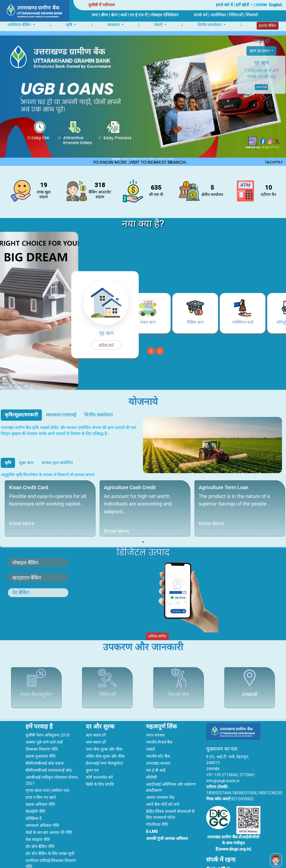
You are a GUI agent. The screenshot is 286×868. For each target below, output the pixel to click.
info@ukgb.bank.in (223, 767)
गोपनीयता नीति (157, 810)
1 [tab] (143, 541)
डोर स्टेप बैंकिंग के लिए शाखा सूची (50, 839)
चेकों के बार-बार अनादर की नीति (49, 818)
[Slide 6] (161, 158)
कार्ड (124, 15)
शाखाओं (250, 691)
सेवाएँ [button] (159, 24)
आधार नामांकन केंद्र (160, 783)
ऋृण (114, 15)
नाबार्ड (150, 735)
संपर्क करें (201, 15)
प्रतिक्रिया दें (34, 804)
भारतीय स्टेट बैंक (158, 742)
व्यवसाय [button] (114, 24)
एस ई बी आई (156, 756)
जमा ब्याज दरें (96, 728)
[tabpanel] (48, 507)
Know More (19, 522)
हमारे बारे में (224, 5)
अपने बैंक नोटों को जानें (163, 790)
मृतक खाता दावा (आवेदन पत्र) (48, 776)
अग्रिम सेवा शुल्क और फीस (105, 742)
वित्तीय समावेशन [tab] (99, 414)
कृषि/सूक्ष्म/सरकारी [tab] (21, 414)
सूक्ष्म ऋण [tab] (26, 462)
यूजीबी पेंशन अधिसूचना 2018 (48, 721)
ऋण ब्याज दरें (96, 721)
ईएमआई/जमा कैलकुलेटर (104, 749)
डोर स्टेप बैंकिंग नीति (40, 832)
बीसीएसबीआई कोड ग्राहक (45, 749)
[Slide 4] (143, 158)
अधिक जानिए (157, 635)
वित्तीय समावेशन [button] (210, 24)
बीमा (104, 15)
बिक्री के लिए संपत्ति (100, 770)
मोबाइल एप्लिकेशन (164, 15)
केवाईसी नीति (35, 797)
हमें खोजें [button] (243, 5)
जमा (95, 15)
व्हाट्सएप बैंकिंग (27, 577)
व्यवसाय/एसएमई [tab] (61, 414)
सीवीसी (151, 763)
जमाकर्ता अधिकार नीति (42, 811)
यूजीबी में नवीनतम (102, 5)
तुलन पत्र (92, 756)
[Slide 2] (125, 158)
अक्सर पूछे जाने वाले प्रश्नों (44, 728)
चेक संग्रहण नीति (38, 825)
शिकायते (252, 15)
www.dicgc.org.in (235, 835)
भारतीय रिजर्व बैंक (159, 728)
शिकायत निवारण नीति (42, 735)
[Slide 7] (170, 158)
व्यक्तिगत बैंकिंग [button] (20, 24)
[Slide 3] (134, 158)
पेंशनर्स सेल (178, 691)
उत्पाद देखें (261, 87)
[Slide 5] (152, 158)
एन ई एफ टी (139, 15)
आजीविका (218, 15)
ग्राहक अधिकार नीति (40, 790)
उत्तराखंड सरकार (158, 749)
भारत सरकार (156, 721)
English (275, 5)
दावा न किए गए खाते (41, 783)
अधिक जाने (106, 344)
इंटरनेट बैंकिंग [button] (268, 25)
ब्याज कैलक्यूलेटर (36, 691)
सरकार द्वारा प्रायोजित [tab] (57, 462)
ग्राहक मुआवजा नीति (41, 742)
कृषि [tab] (8, 462)
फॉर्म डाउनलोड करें (99, 763)
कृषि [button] (70, 24)
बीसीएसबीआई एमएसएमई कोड (49, 756)
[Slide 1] (116, 158)
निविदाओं (236, 15)
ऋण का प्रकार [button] (260, 51)
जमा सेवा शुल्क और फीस (104, 735)
